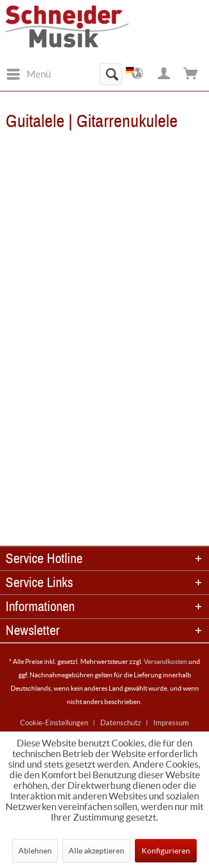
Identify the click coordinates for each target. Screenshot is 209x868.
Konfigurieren (166, 851)
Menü (29, 72)
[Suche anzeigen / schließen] (111, 74)
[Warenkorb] (191, 74)
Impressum (171, 723)
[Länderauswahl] (138, 74)
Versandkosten (166, 661)
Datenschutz (121, 723)
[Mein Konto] (164, 74)
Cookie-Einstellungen (54, 723)
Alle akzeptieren (96, 851)
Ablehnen (35, 851)
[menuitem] (28, 74)
